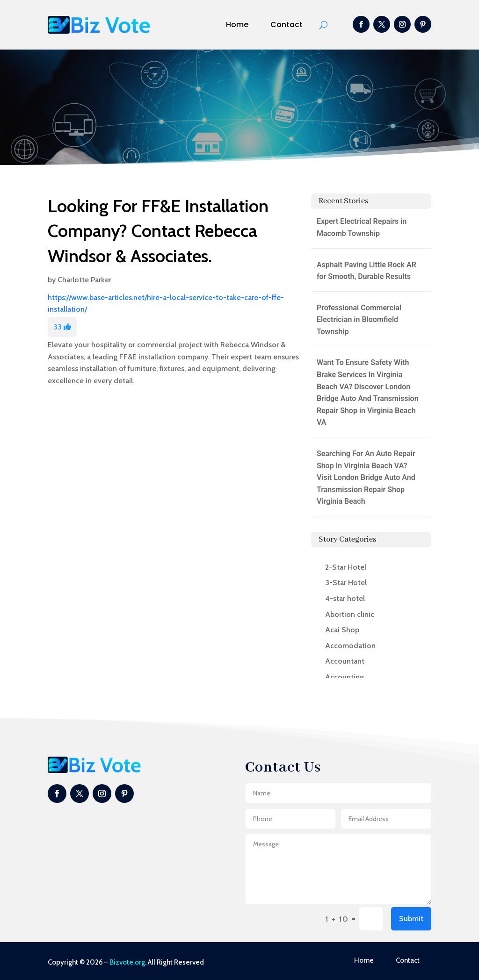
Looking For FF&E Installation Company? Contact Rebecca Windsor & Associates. (158, 231)
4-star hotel (345, 598)
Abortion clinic (350, 614)
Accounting (345, 677)
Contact (287, 25)
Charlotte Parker (84, 280)
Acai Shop (342, 630)
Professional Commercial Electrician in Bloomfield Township (359, 320)
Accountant (345, 661)
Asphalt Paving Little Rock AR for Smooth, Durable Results (367, 271)
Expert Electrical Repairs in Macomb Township (362, 227)
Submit (411, 919)
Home (237, 25)
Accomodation (350, 646)
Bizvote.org (127, 962)
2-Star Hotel (346, 567)
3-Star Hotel (346, 583)
